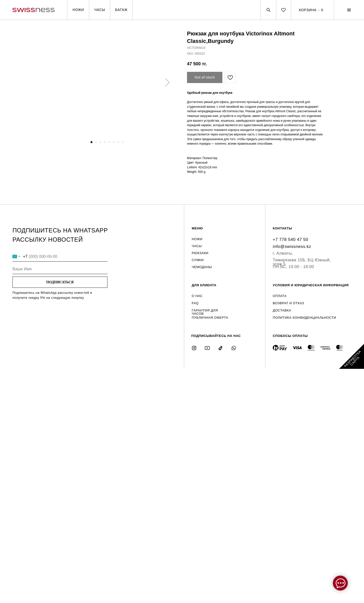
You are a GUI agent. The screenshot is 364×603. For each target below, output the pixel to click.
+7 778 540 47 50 (290, 240)
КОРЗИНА (308, 10)
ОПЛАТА (280, 296)
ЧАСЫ (197, 246)
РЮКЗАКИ (200, 253)
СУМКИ (198, 260)
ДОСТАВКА (282, 310)
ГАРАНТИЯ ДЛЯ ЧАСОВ (205, 312)
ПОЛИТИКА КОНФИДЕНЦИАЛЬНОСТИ (304, 318)
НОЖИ (197, 239)
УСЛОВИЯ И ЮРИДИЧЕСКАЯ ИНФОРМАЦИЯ (311, 285)
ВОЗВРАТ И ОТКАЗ (288, 303)
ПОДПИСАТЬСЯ (60, 282)
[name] (60, 269)
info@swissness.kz (292, 247)
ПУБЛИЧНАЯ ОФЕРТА (210, 318)
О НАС (197, 296)
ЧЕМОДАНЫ (202, 267)
